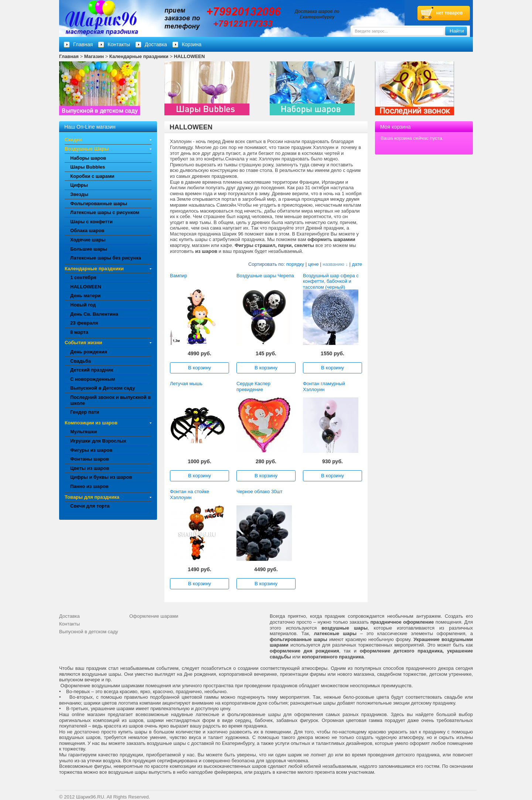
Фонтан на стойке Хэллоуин (190, 494)
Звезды (79, 194)
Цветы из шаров (90, 468)
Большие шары (89, 249)
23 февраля (84, 323)
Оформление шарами (154, 616)
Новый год (83, 305)
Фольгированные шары (99, 204)
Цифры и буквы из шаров (101, 477)
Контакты (119, 44)
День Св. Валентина (94, 314)
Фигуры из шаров (91, 450)
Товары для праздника (92, 497)
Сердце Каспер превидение (253, 387)
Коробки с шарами (92, 176)
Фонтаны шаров (90, 459)
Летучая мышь (186, 384)
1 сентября (83, 277)
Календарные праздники (139, 56)
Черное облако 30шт (260, 491)
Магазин (94, 56)
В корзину (199, 368)
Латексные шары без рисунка (106, 258)
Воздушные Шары (87, 149)
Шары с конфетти (91, 222)
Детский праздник (92, 370)
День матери (85, 296)
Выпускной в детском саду (89, 632)
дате (357, 264)
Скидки (73, 140)
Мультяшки (83, 432)
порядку (295, 264)
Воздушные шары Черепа (265, 276)
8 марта (79, 332)
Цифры (79, 185)
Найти (457, 31)
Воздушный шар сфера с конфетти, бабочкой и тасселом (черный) (331, 281)
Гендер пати (85, 412)
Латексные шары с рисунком (105, 212)
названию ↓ (335, 264)
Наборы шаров (88, 158)
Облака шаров (87, 230)
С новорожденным (93, 379)
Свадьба (81, 361)
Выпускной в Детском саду (103, 388)
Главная (69, 56)
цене (313, 264)
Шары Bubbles (88, 167)
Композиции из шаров (91, 423)
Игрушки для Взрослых (98, 441)
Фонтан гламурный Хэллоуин (324, 387)
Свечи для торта (90, 506)
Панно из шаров (89, 486)
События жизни (83, 343)
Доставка (156, 44)
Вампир (178, 276)
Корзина (192, 44)
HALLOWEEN (190, 56)
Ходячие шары (88, 240)
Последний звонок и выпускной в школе (110, 400)
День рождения (89, 352)
